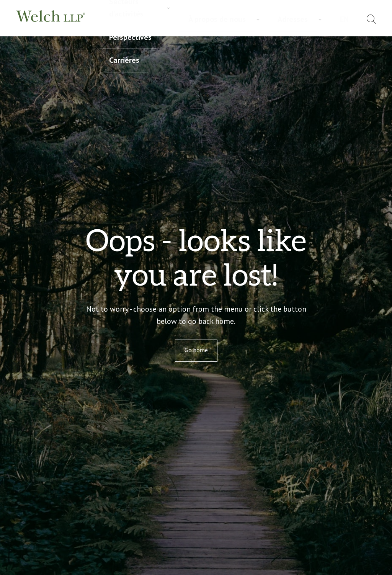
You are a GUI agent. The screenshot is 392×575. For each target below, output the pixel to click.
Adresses (323, 19)
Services (113, 13)
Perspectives (221, 13)
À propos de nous (276, 19)
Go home (196, 350)
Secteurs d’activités (164, 13)
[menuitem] (351, 20)
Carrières (114, 26)
